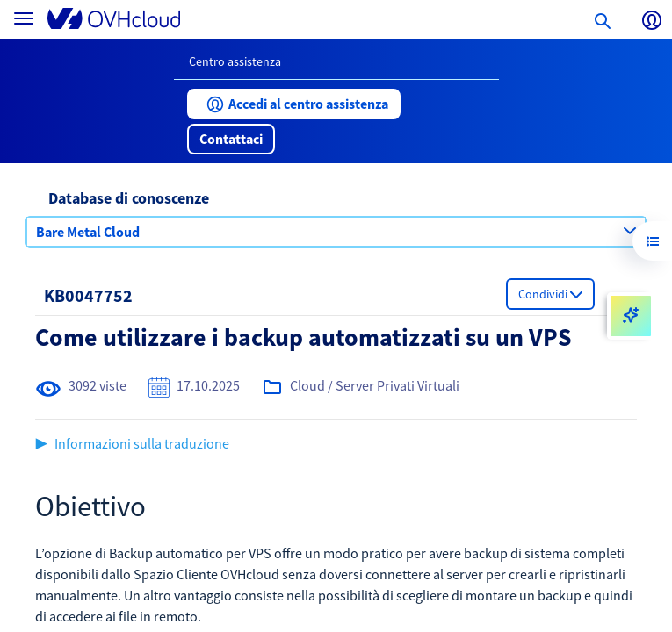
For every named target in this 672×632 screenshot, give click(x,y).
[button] (294, 104)
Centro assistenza (235, 61)
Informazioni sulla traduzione (142, 443)
